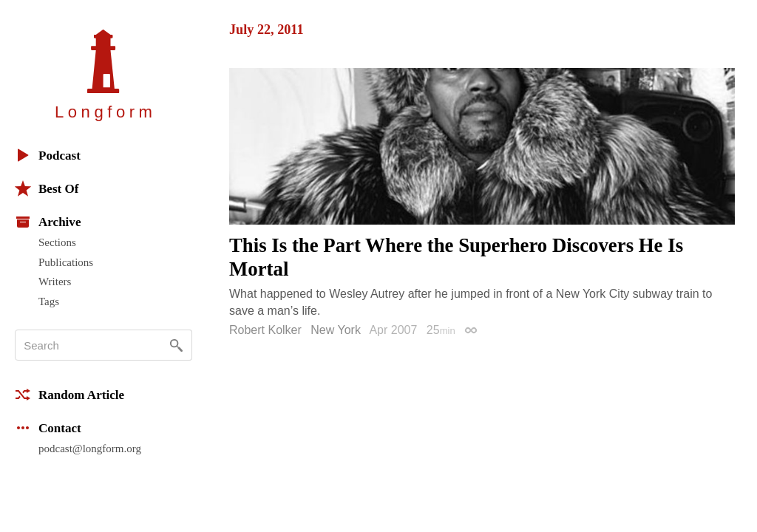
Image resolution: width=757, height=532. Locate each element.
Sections (57, 242)
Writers (55, 282)
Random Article (69, 395)
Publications (66, 262)
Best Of (47, 188)
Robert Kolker (265, 330)
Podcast (48, 155)
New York (336, 330)
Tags (49, 301)
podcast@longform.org (90, 449)
